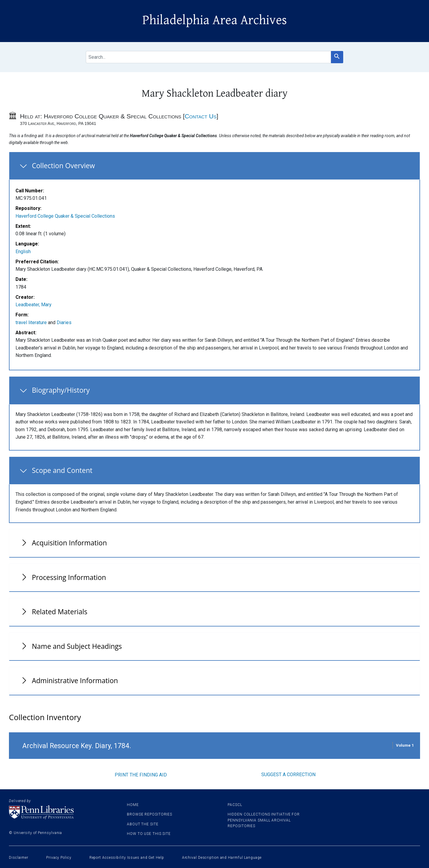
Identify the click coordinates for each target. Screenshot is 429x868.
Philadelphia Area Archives (215, 20)
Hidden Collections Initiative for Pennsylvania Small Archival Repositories (264, 820)
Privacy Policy (59, 858)
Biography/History (61, 390)
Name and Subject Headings (77, 646)
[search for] (208, 57)
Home (133, 805)
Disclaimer (19, 858)
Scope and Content (62, 470)
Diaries (64, 322)
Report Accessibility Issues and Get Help (127, 858)
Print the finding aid (141, 775)
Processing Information (69, 577)
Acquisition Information (69, 543)
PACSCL (235, 805)
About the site (143, 824)
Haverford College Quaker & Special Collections (65, 216)
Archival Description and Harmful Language (222, 858)
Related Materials (60, 612)
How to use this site (149, 834)
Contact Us (201, 116)
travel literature (31, 322)
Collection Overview (63, 165)
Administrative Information (75, 680)
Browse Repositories (150, 814)
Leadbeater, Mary (34, 305)
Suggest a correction (288, 775)
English (23, 252)
